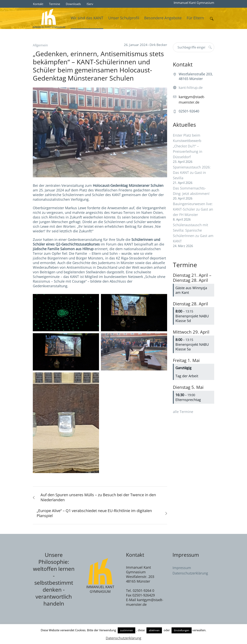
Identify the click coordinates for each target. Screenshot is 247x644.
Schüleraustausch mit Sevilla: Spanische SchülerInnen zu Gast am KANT (193, 233)
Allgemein (40, 45)
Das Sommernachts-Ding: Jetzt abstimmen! (191, 191)
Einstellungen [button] (182, 630)
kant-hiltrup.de (191, 88)
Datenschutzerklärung (190, 573)
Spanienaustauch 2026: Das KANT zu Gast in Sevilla (192, 172)
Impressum (182, 568)
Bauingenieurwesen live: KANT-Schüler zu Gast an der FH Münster (193, 209)
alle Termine (183, 412)
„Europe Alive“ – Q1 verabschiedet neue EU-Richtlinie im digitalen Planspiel (94, 513)
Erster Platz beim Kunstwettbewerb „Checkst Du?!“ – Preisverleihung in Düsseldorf (188, 146)
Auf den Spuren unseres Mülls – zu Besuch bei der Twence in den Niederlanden (98, 497)
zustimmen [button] (126, 630)
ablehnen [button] (154, 630)
